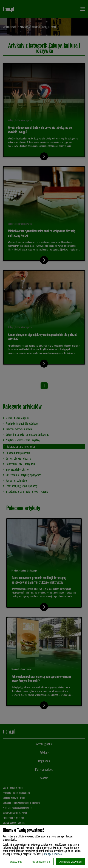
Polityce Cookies (53, 854)
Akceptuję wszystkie (71, 862)
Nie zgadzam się (41, 862)
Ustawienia (16, 862)
